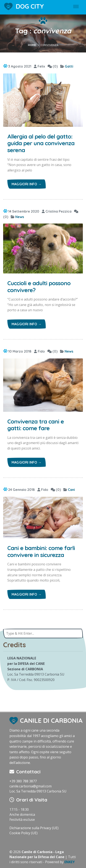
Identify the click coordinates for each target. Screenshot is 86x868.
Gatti (69, 66)
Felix (39, 66)
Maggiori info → (27, 184)
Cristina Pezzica (57, 211)
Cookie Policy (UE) (23, 833)
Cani (71, 490)
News (20, 217)
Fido (39, 351)
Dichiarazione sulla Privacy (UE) (34, 828)
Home (32, 45)
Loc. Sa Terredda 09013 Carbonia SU (38, 791)
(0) (53, 66)
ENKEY (70, 862)
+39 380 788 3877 (23, 781)
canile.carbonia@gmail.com (31, 786)
